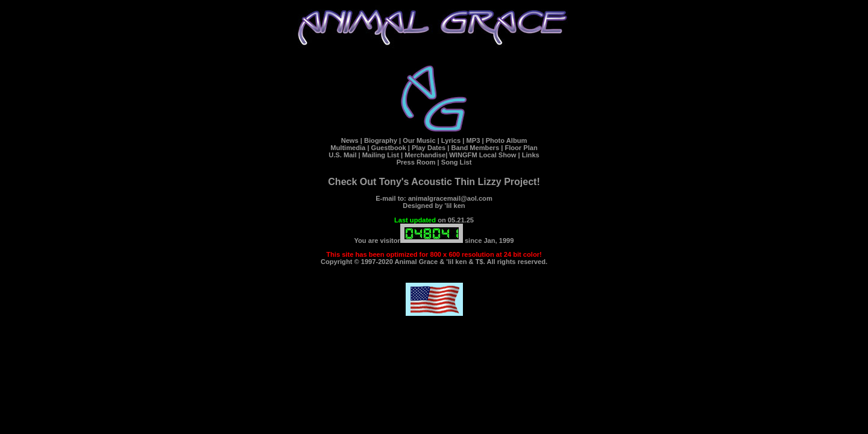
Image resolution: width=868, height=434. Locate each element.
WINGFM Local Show (483, 155)
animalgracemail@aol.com (450, 198)
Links (530, 155)
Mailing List (381, 155)
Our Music (419, 140)
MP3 (473, 140)
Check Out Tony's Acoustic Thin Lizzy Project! (434, 182)
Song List (457, 162)
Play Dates (429, 148)
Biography (381, 140)
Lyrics (451, 140)
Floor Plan (521, 148)
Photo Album (507, 140)
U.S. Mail (342, 155)
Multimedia (348, 148)
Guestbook (389, 148)
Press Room (416, 162)
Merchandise (425, 155)
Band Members (475, 148)
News (350, 140)
